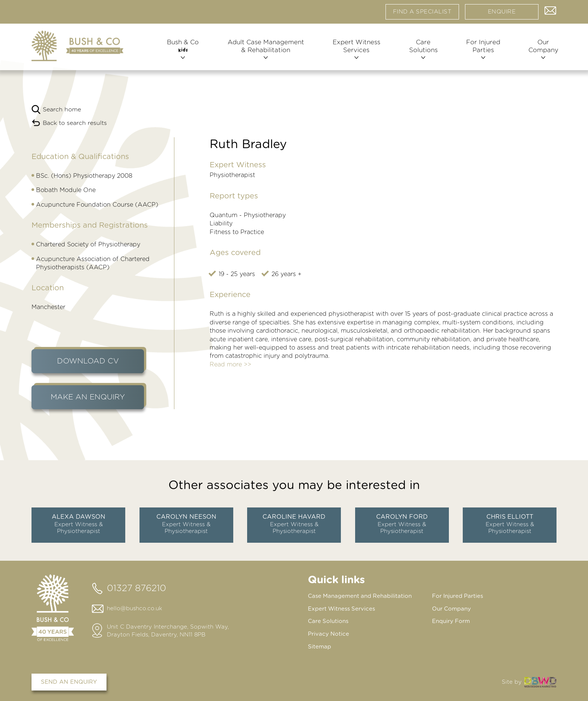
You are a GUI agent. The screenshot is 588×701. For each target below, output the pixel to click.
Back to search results (75, 123)
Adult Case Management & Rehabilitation (265, 52)
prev (31, 522)
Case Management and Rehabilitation (360, 596)
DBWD (540, 681)
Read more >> (230, 365)
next (556, 522)
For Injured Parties (481, 52)
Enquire (502, 13)
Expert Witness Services (355, 52)
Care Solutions (421, 52)
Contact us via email (550, 11)
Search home (62, 110)
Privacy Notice (329, 633)
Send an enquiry (69, 681)
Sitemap (319, 646)
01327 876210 (136, 588)
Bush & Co (183, 51)
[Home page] (77, 48)
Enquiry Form (451, 621)
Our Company (540, 52)
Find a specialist (422, 13)
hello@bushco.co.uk (134, 609)
